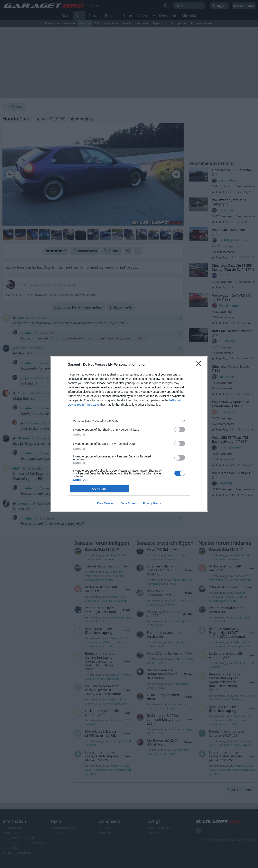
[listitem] (129, 420)
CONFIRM (99, 489)
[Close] (200, 365)
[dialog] (129, 434)
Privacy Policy (152, 503)
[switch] (180, 429)
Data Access (129, 503)
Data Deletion (106, 503)
